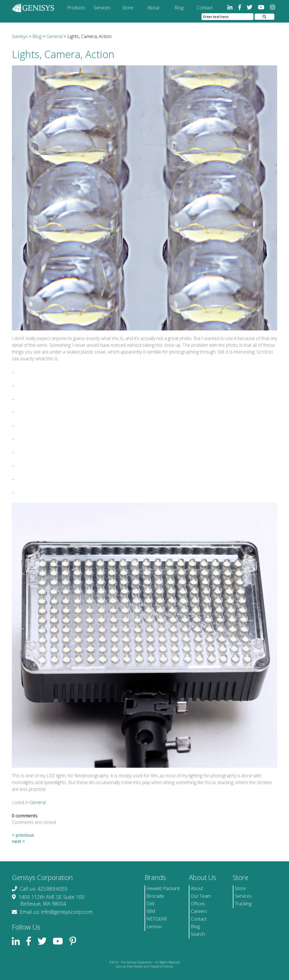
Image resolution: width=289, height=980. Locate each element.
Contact (205, 8)
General (38, 802)
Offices (198, 904)
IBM (151, 911)
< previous (23, 835)
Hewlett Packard (163, 888)
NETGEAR (157, 919)
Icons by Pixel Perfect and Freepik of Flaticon (145, 966)
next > (18, 841)
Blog (179, 8)
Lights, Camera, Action (63, 54)
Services (102, 8)
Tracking (243, 904)
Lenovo (154, 926)
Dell (150, 904)
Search (198, 934)
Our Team (201, 896)
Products (76, 8)
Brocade (155, 896)
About (153, 8)
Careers (199, 911)
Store (128, 8)
